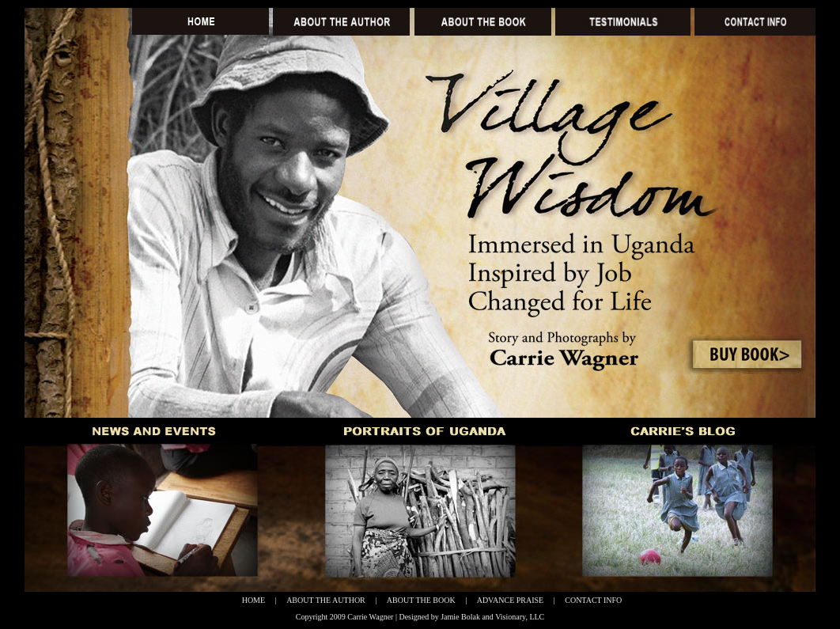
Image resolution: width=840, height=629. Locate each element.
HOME (254, 600)
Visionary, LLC (520, 617)
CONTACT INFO (593, 600)
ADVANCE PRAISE (511, 600)
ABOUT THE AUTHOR (326, 600)
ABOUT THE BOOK (421, 600)
